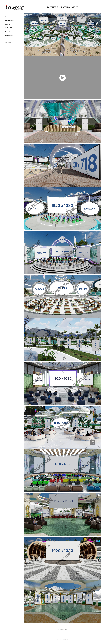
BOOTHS (8, 32)
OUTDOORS (9, 28)
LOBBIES (8, 24)
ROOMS (7, 39)
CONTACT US (9, 43)
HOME (7, 17)
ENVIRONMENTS (10, 20)
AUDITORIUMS (9, 35)
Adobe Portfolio (65, 640)
